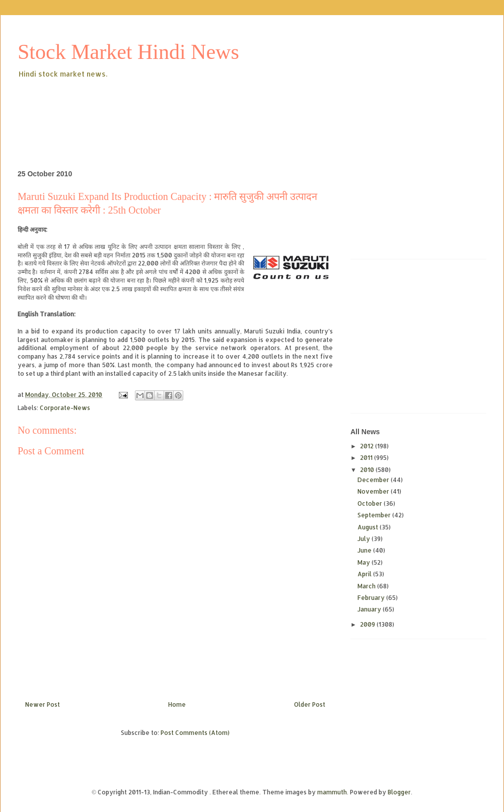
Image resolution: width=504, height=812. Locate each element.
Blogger (399, 792)
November (374, 491)
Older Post (310, 704)
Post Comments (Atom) (195, 733)
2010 (368, 470)
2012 (368, 446)
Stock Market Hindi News (128, 52)
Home (177, 704)
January (370, 609)
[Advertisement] (201, 108)
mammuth (332, 792)
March (367, 586)
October (371, 503)
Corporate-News (65, 408)
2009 (368, 624)
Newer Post (43, 704)
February (372, 598)
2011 (367, 458)
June (365, 550)
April (365, 574)
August (369, 527)
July (365, 539)
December (374, 480)
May (365, 562)
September (375, 515)
